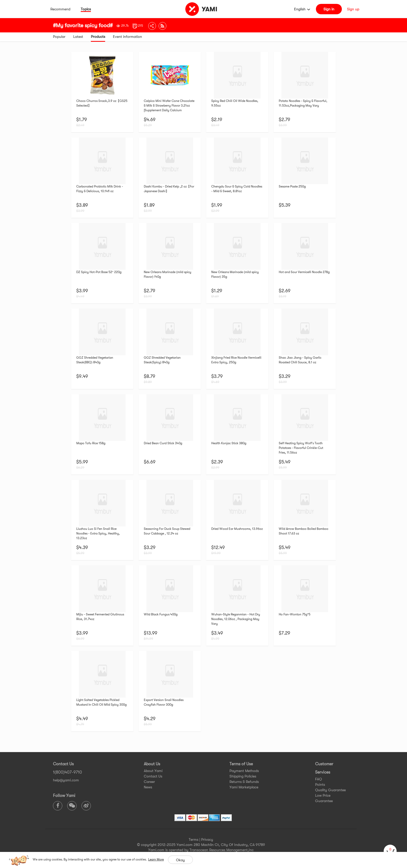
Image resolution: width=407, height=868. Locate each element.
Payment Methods (244, 771)
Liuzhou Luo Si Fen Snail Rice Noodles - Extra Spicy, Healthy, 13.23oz (98, 533)
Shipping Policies (243, 776)
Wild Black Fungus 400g (161, 614)
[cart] (390, 851)
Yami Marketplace (244, 787)
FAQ (318, 779)
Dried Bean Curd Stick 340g (163, 443)
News (148, 787)
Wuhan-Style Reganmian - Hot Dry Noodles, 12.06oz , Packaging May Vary (236, 619)
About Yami (153, 771)
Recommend (60, 9)
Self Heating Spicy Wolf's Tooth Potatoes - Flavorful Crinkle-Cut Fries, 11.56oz (301, 448)
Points (320, 784)
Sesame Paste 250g (292, 186)
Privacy (207, 839)
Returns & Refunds (244, 782)
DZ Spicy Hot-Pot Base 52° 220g (99, 272)
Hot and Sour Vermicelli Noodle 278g (304, 272)
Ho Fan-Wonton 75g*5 (295, 614)
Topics (86, 9)
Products (98, 37)
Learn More (156, 859)
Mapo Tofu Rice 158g (91, 443)
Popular (59, 37)
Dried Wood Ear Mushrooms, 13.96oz (237, 529)
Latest (78, 37)
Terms (194, 839)
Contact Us (153, 776)
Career (149, 782)
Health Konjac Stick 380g (229, 443)
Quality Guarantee (330, 790)
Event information (127, 37)
